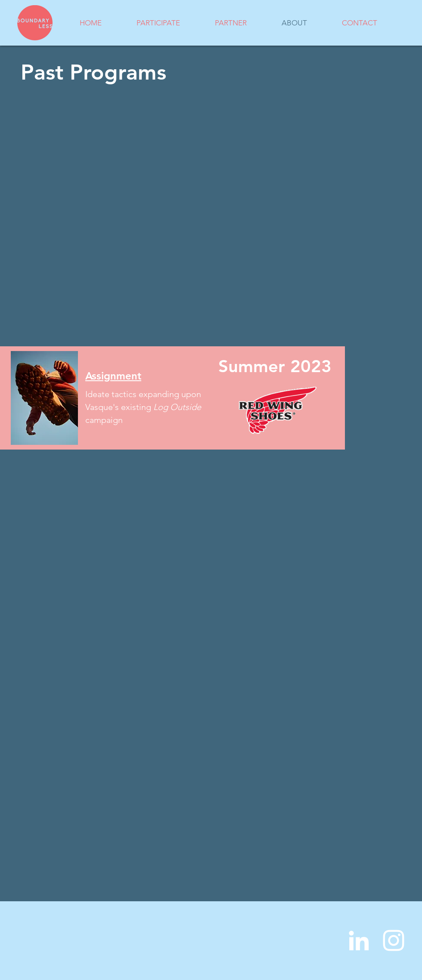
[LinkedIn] (359, 940)
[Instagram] (394, 940)
